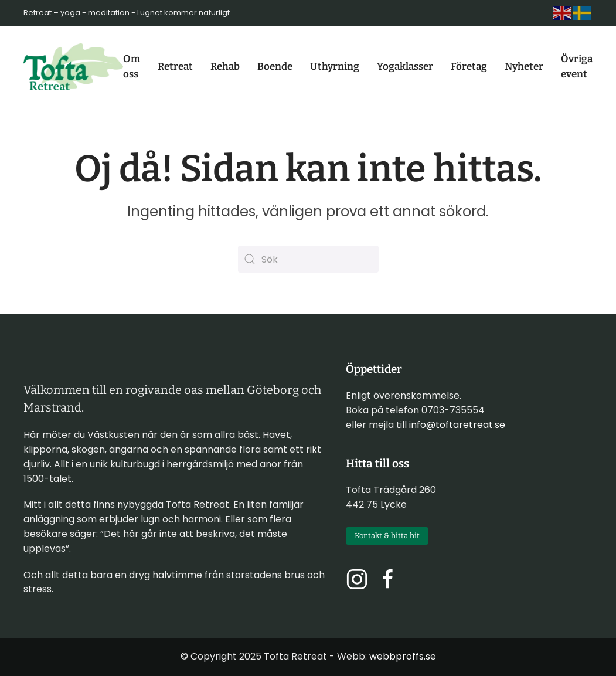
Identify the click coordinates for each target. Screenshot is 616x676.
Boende (275, 67)
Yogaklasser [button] (405, 67)
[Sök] (308, 259)
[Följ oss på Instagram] (357, 578)
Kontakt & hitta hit (387, 536)
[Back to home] (73, 67)
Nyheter (524, 67)
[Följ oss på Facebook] (388, 578)
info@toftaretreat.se (457, 425)
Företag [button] (469, 67)
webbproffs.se (403, 656)
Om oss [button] (132, 67)
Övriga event (577, 67)
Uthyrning (335, 67)
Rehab (225, 67)
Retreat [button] (175, 67)
